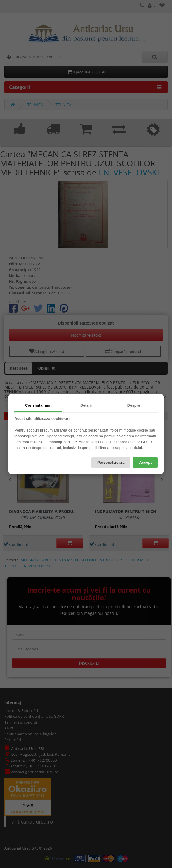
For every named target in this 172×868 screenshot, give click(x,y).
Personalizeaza (111, 462)
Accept (145, 462)
